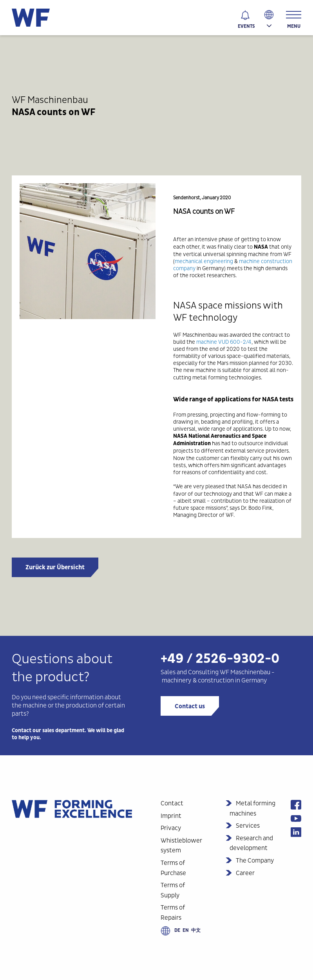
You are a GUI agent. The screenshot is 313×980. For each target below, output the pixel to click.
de (177, 930)
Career (245, 873)
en (186, 930)
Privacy (171, 828)
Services (248, 826)
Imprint (171, 816)
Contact (172, 803)
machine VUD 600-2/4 (224, 342)
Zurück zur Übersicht (55, 567)
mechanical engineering (204, 261)
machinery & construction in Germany (214, 680)
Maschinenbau (250, 672)
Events (246, 26)
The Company (255, 860)
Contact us (190, 706)
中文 (196, 930)
